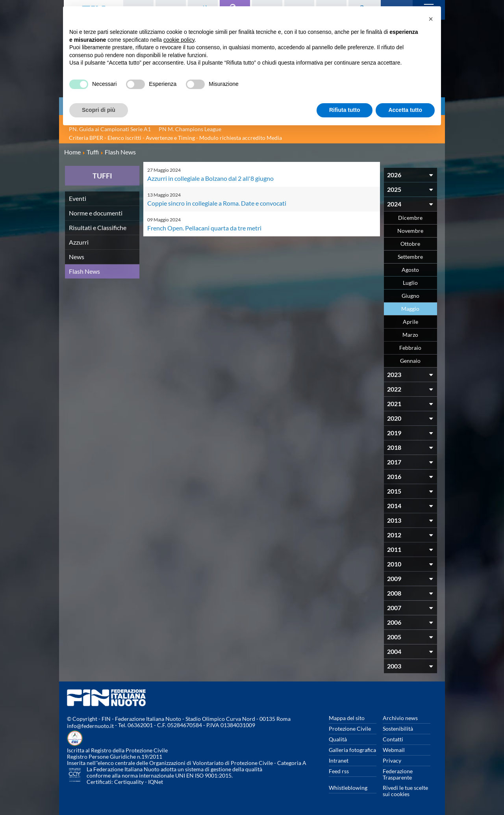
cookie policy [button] (179, 40)
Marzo (410, 335)
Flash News (84, 271)
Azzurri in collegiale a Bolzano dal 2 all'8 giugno (210, 178)
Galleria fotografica (352, 750)
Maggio (410, 309)
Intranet (339, 760)
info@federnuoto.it (90, 726)
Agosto (410, 270)
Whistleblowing (348, 788)
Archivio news (400, 718)
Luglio (410, 283)
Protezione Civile (350, 729)
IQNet (156, 782)
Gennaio (410, 361)
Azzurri (79, 242)
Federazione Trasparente (398, 774)
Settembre (410, 257)
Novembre (410, 231)
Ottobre (410, 244)
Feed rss (339, 771)
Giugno (410, 296)
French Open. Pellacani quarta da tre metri (204, 228)
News (77, 257)
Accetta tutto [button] (405, 110)
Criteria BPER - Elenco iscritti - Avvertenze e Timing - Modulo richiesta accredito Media (175, 138)
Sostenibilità (398, 729)
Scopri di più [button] (99, 110)
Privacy (392, 760)
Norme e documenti (96, 213)
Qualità (338, 739)
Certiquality (129, 782)
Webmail (394, 750)
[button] (431, 19)
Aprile (410, 322)
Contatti (393, 739)
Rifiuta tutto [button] (345, 110)
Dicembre (410, 218)
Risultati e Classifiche (98, 227)
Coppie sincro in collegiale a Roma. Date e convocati (217, 203)
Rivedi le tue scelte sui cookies (405, 791)
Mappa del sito (347, 718)
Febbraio (410, 348)
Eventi (78, 198)
